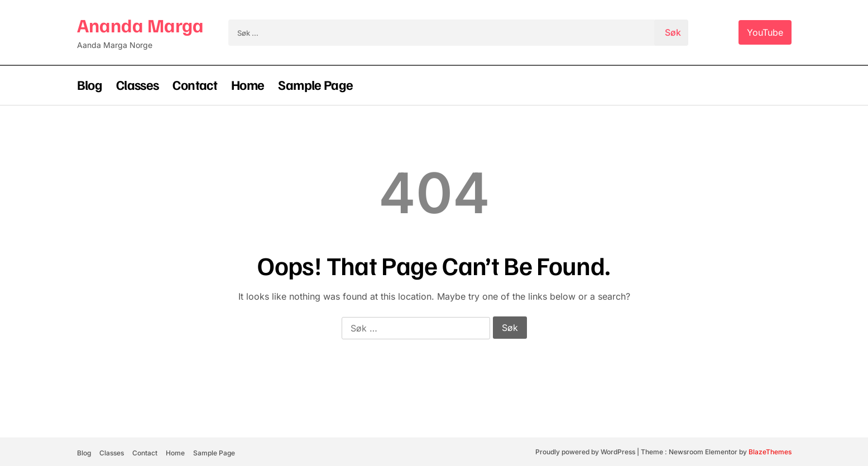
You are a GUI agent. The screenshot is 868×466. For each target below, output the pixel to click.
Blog (90, 84)
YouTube (765, 32)
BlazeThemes (770, 452)
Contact (195, 84)
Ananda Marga (140, 25)
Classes (138, 84)
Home (248, 84)
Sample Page (315, 84)
